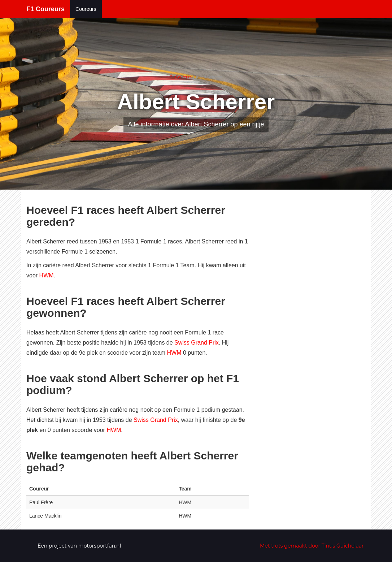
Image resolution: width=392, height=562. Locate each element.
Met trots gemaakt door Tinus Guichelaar (312, 546)
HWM (47, 275)
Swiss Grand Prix (197, 343)
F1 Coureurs (45, 9)
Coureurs (86, 9)
